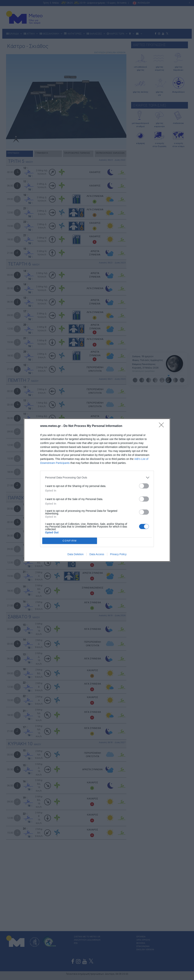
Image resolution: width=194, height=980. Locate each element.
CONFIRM (70, 541)
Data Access (97, 554)
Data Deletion (75, 554)
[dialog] (97, 490)
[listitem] (97, 478)
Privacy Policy (118, 554)
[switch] (144, 486)
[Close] (163, 426)
